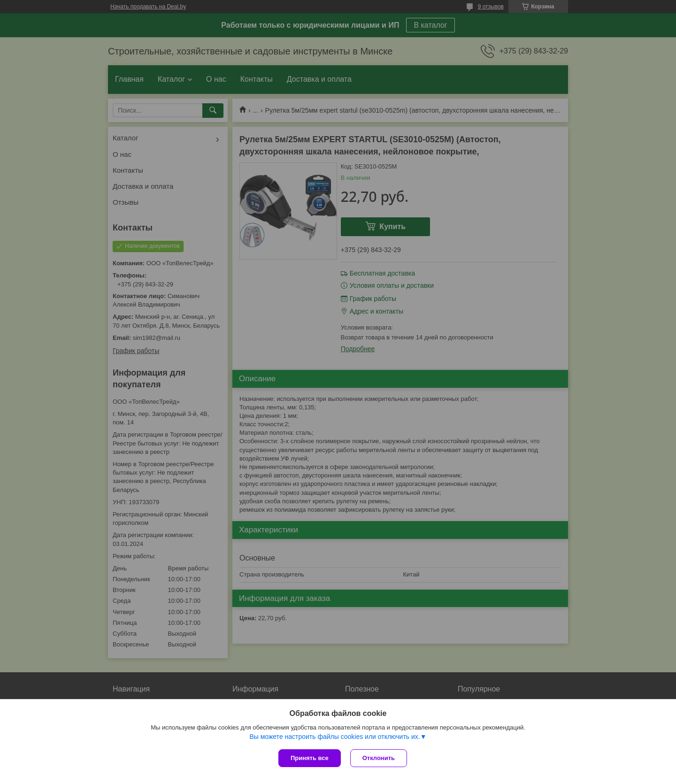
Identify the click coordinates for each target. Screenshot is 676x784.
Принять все (310, 758)
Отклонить (379, 758)
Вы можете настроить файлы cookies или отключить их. (334, 737)
